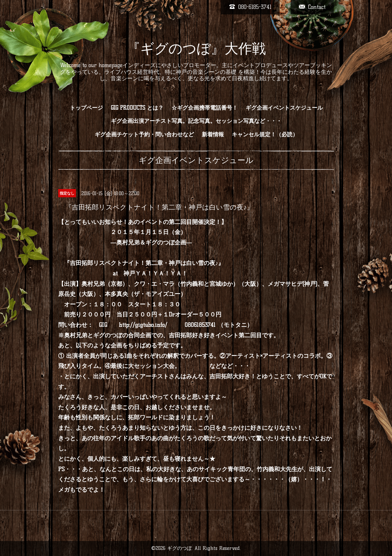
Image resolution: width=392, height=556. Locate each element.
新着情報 (213, 134)
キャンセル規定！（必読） (265, 134)
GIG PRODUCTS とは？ (137, 108)
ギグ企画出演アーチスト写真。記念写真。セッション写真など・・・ (196, 121)
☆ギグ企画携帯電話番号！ (205, 108)
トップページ (86, 108)
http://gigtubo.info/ (143, 325)
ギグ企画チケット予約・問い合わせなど (144, 134)
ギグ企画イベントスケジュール (284, 108)
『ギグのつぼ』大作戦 (196, 48)
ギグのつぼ (179, 548)
